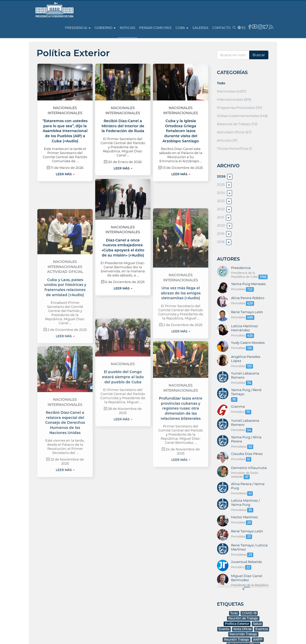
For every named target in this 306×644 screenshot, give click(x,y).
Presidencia (78, 28)
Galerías (200, 28)
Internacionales (65, 156)
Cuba (182, 28)
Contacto (221, 28)
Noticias (127, 28)
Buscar (259, 55)
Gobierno (105, 28)
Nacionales (65, 151)
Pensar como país (155, 28)
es (242, 28)
